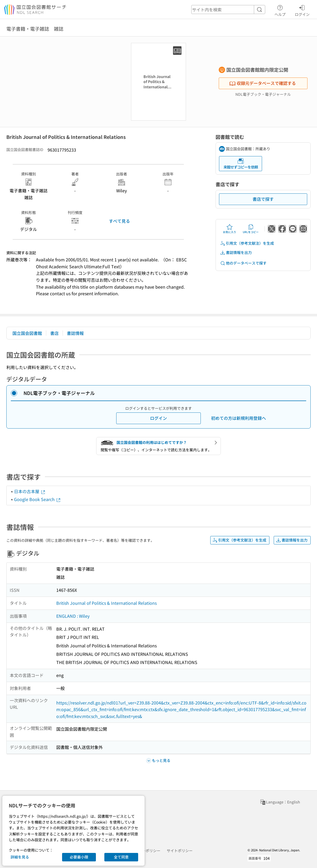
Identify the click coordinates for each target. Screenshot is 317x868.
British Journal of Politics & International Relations (106, 603)
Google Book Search (38, 499)
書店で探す (263, 199)
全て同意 (121, 857)
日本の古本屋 (30, 491)
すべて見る (119, 221)
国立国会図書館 (27, 333)
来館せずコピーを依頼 (241, 164)
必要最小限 (79, 857)
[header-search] (228, 10)
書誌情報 (75, 333)
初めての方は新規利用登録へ (239, 418)
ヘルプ (280, 10)
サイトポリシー (180, 851)
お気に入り (230, 229)
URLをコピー (251, 229)
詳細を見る (20, 857)
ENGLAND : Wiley (73, 616)
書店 (54, 333)
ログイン (302, 10)
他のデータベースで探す (243, 263)
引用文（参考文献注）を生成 (247, 243)
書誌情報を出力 (236, 253)
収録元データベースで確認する (263, 83)
